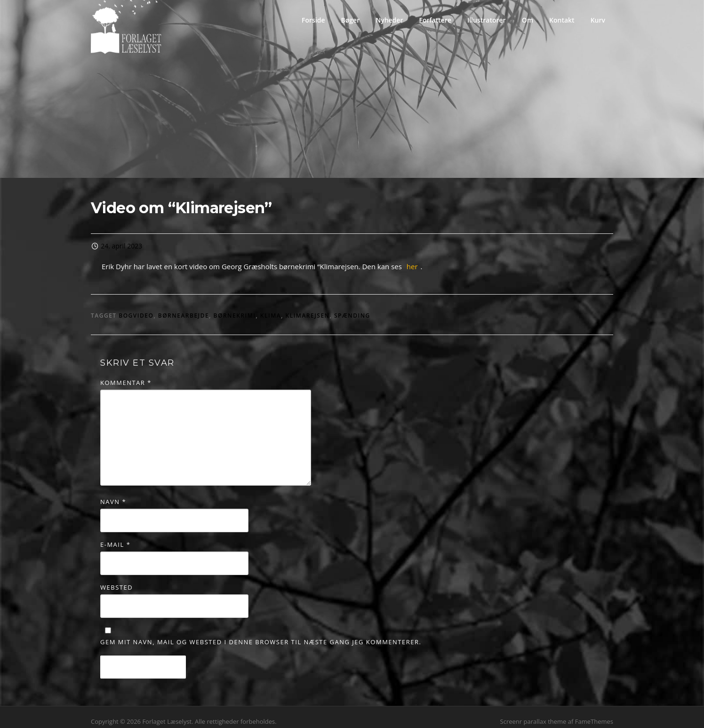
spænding (352, 307)
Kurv (598, 20)
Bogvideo (136, 307)
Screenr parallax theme (533, 713)
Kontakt (562, 20)
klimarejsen (308, 307)
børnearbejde (184, 307)
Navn (113, 493)
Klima (271, 307)
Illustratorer (487, 20)
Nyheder (389, 20)
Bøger (351, 20)
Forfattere (435, 20)
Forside (313, 20)
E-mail (115, 536)
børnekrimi (235, 307)
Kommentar (126, 374)
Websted (116, 579)
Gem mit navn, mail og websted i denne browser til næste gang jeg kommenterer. (261, 633)
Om (528, 20)
